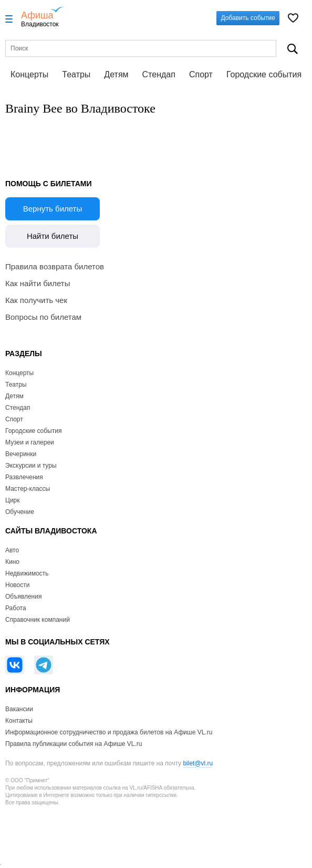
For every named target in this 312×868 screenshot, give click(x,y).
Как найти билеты (38, 283)
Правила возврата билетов (55, 266)
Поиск (292, 49)
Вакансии (19, 709)
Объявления (23, 597)
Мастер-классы (28, 489)
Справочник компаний (38, 620)
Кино (12, 562)
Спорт (201, 74)
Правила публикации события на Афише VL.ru (74, 744)
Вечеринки (21, 454)
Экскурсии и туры (31, 466)
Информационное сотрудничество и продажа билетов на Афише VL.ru (109, 732)
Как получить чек (36, 300)
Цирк (13, 500)
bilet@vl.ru (198, 763)
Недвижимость (27, 573)
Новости (17, 585)
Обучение (20, 512)
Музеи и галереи (30, 442)
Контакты (19, 721)
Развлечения (24, 477)
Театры (76, 74)
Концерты (29, 74)
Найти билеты (53, 236)
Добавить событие (248, 18)
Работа (16, 608)
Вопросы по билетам (43, 317)
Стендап (159, 74)
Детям (116, 74)
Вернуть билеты (53, 209)
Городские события (264, 74)
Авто (12, 550)
